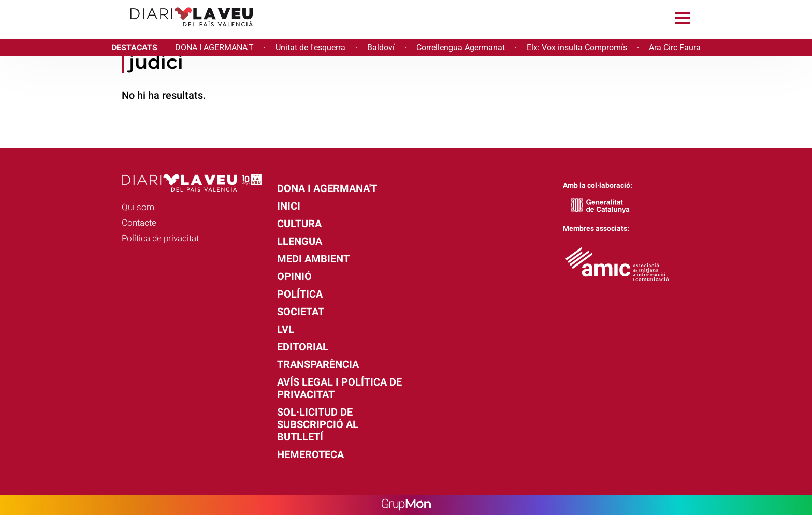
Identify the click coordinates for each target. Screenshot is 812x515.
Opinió (294, 276)
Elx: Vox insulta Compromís (577, 47)
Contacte (139, 223)
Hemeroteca (310, 454)
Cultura (299, 224)
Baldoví (381, 47)
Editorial (303, 347)
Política (300, 294)
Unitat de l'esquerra (310, 47)
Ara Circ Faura (675, 47)
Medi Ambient (313, 259)
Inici (289, 206)
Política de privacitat (160, 238)
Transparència (318, 364)
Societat (301, 312)
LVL (286, 329)
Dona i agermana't (327, 188)
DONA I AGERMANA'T (214, 47)
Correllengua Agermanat (461, 47)
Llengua (300, 241)
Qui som (138, 207)
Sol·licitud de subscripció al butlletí (318, 424)
